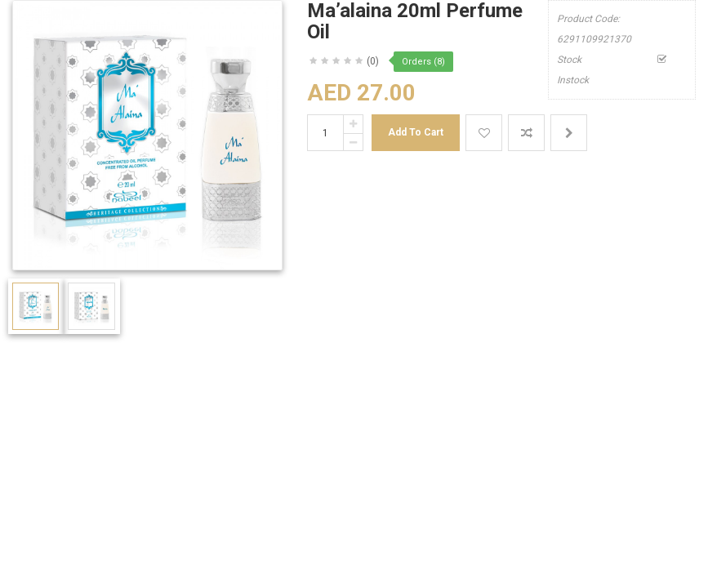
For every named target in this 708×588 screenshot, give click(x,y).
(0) (373, 61)
